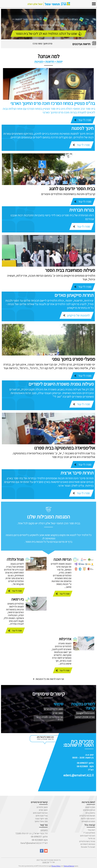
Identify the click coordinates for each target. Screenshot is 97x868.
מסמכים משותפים (88, 821)
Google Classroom (85, 713)
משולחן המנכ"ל (89, 833)
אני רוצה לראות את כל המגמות (48, 679)
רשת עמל (92, 830)
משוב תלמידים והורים (53, 709)
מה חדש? (92, 838)
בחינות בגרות (90, 813)
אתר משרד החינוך (41, 821)
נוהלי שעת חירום (42, 816)
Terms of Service (69, 866)
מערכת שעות (90, 807)
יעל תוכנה (46, 862)
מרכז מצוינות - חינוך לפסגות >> (30, 19)
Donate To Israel (88, 847)
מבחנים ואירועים (89, 810)
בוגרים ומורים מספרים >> (69, 19)
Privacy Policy (56, 866)
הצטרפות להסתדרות (88, 844)
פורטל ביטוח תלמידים (87, 841)
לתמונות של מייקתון (78, 315)
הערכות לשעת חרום (40, 813)
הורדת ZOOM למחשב (85, 717)
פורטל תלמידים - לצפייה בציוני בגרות (49, 718)
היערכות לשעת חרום (88, 836)
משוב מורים (58, 713)
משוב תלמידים (42, 807)
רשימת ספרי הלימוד (88, 819)
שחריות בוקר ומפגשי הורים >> (48, 25)
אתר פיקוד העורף (41, 819)
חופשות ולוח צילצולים (87, 816)
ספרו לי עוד (84, 120)
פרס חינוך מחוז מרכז (43, 44)
